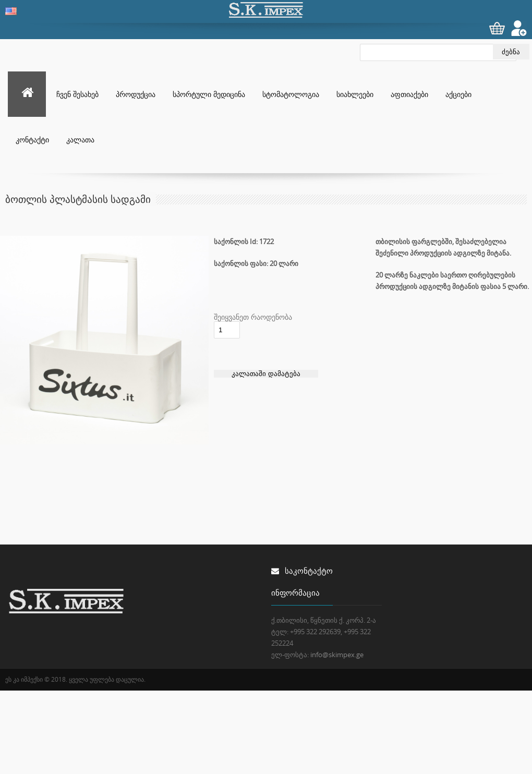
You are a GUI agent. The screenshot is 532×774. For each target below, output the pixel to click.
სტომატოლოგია (291, 94)
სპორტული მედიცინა (209, 94)
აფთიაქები (409, 94)
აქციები (458, 94)
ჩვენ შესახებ (77, 94)
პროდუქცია (136, 94)
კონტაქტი (32, 140)
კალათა (80, 140)
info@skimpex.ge (337, 655)
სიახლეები (355, 94)
